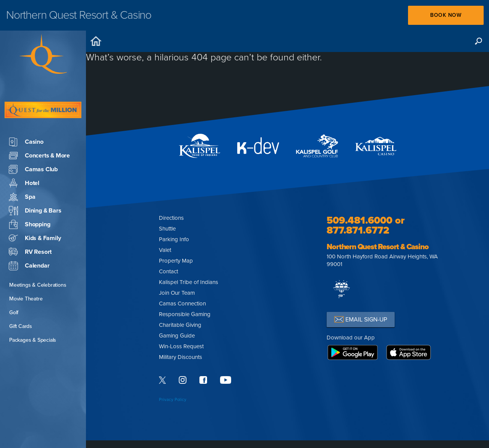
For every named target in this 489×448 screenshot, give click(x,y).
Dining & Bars (35, 188)
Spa (22, 174)
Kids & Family (35, 215)
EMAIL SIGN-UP (361, 319)
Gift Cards (21, 303)
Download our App (351, 338)
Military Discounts (181, 357)
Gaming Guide (177, 336)
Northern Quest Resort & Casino (377, 247)
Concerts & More (39, 133)
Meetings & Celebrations (38, 262)
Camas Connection (182, 304)
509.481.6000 (359, 220)
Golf (14, 290)
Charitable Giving (180, 325)
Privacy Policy (173, 400)
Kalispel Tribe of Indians (189, 282)
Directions (171, 218)
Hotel (24, 160)
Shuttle (167, 229)
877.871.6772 (358, 230)
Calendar (29, 243)
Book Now (445, 15)
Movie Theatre (26, 276)
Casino (26, 119)
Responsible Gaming (185, 314)
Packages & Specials (33, 317)
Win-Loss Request (181, 346)
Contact (168, 271)
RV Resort (30, 229)
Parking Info (174, 239)
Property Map (176, 261)
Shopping (29, 201)
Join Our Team (177, 293)
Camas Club (33, 146)
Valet (165, 250)
